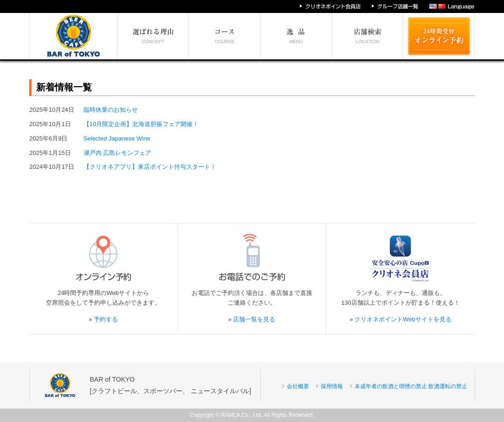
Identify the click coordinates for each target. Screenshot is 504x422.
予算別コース (225, 36)
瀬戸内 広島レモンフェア (118, 153)
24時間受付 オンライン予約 (439, 36)
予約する (106, 319)
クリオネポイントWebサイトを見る (403, 319)
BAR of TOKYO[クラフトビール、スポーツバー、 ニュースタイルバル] (171, 385)
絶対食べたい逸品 (296, 36)
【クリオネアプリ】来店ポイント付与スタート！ (150, 167)
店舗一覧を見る (254, 319)
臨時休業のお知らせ (111, 110)
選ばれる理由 (153, 36)
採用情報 (332, 386)
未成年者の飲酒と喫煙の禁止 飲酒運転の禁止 (411, 386)
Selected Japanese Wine (117, 138)
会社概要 (298, 386)
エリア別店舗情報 (368, 36)
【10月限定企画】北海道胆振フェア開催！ (141, 124)
